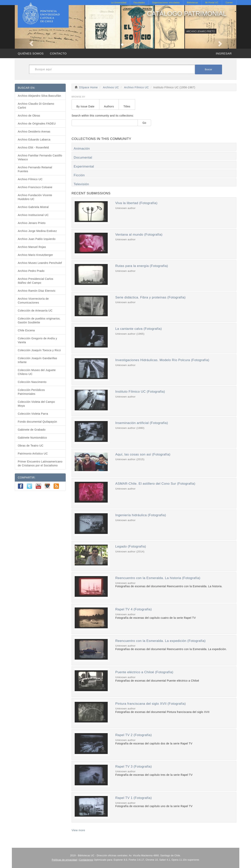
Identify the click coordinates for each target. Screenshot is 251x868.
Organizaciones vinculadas (166, 3)
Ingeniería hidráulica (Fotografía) (141, 515)
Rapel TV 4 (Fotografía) (134, 609)
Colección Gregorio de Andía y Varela (38, 340)
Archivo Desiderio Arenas (34, 132)
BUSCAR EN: (27, 88)
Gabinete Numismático (32, 438)
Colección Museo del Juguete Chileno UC (37, 372)
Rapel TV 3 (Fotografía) (134, 767)
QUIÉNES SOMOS (31, 53)
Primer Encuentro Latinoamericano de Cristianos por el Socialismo (40, 463)
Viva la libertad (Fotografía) (136, 203)
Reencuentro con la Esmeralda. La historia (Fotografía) (158, 578)
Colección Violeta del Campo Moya (36, 404)
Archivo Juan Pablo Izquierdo (37, 239)
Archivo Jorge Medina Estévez (37, 231)
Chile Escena (26, 330)
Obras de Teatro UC (31, 446)
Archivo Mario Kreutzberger (35, 255)
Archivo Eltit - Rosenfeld (33, 147)
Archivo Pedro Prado (31, 271)
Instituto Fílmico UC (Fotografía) (140, 392)
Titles (127, 106)
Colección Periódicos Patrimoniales (31, 392)
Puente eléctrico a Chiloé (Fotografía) (144, 672)
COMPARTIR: (27, 477)
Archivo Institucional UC (33, 215)
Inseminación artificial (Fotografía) (142, 423)
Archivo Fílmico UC (136, 87)
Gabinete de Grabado (32, 430)
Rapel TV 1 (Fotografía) (134, 798)
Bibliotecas (192, 3)
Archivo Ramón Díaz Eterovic (37, 291)
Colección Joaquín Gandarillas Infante (38, 360)
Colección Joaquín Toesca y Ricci (39, 350)
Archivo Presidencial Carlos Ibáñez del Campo (36, 281)
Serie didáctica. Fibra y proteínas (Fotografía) (150, 297)
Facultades (139, 3)
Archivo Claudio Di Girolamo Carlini (36, 106)
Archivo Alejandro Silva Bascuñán (40, 96)
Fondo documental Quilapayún (38, 422)
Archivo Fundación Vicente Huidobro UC (35, 197)
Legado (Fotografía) (131, 546)
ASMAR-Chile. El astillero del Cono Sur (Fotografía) (155, 484)
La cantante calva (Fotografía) (139, 329)
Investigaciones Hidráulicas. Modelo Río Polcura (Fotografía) (162, 360)
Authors (109, 106)
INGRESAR (224, 53)
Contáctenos (86, 860)
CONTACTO (58, 53)
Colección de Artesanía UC (35, 311)
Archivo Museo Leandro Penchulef (40, 263)
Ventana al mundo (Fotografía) (139, 235)
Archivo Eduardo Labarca (34, 140)
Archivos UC (111, 87)
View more (78, 830)
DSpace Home (88, 87)
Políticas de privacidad (64, 860)
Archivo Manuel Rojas (32, 247)
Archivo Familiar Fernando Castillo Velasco (40, 157)
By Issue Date (85, 106)
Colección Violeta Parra (33, 414)
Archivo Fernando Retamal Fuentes (35, 169)
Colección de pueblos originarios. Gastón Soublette (39, 320)
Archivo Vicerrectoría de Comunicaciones (33, 301)
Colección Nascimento (32, 382)
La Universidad (119, 3)
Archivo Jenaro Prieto (32, 223)
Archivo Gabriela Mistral (33, 207)
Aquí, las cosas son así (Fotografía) (143, 454)
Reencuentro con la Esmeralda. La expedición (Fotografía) (160, 641)
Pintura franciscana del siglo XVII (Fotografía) (151, 704)
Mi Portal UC (212, 3)
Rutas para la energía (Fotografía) (142, 266)
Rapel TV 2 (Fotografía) (134, 735)
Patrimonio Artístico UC (33, 454)
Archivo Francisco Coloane (35, 187)
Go (144, 123)
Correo (229, 3)
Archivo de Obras (29, 116)
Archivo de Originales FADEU (37, 124)
